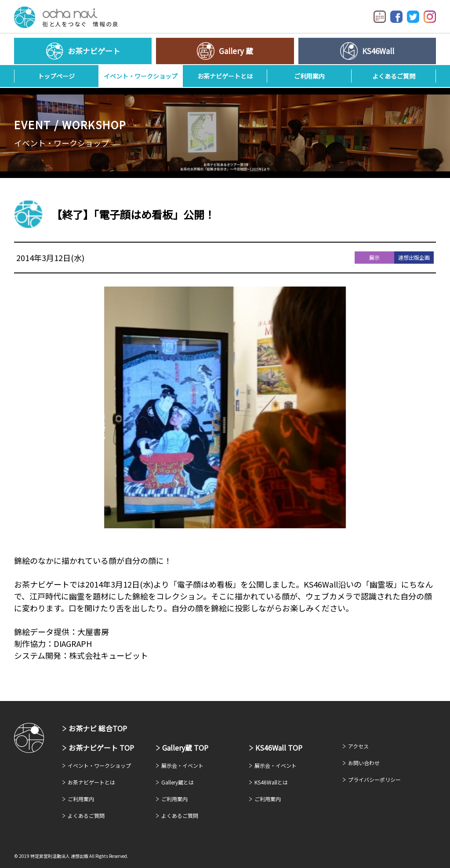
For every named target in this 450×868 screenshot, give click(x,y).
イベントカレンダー (380, 17)
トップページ (56, 76)
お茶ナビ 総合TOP (98, 728)
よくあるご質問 (394, 76)
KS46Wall (378, 51)
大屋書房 (93, 632)
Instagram (430, 17)
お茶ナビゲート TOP (101, 748)
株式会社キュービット (109, 655)
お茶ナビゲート (66, 17)
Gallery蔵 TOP (185, 748)
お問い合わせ (364, 763)
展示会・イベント (182, 765)
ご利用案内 (309, 76)
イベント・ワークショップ (141, 76)
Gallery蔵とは (178, 782)
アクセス (358, 746)
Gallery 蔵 (236, 51)
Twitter (413, 17)
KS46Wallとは (271, 782)
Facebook (396, 17)
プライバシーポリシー (374, 779)
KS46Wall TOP (279, 748)
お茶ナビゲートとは (225, 76)
